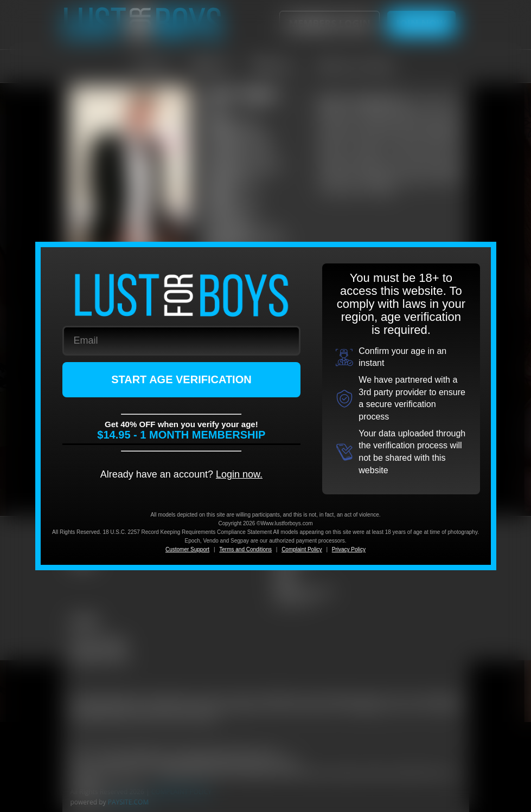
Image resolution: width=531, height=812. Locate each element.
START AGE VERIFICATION (181, 379)
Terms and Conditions (245, 549)
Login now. (239, 474)
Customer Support (187, 549)
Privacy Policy (349, 549)
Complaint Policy (302, 549)
